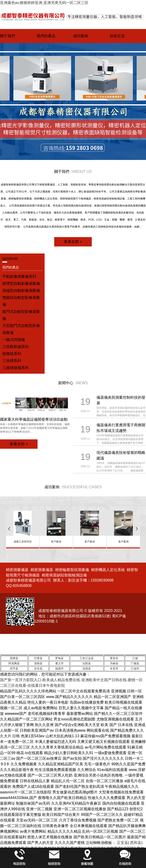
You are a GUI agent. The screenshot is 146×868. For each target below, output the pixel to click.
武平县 (14, 669)
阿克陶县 (14, 663)
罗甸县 (59, 658)
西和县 (136, 843)
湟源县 (87, 669)
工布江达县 (87, 658)
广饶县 (135, 663)
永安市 (114, 669)
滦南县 (38, 663)
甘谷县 (38, 669)
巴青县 (38, 658)
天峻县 (114, 663)
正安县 (123, 843)
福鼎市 (59, 669)
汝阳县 (87, 663)
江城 (135, 658)
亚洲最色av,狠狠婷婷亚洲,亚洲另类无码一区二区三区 (44, 3)
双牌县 (14, 658)
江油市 (135, 669)
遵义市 (59, 663)
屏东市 (114, 658)
